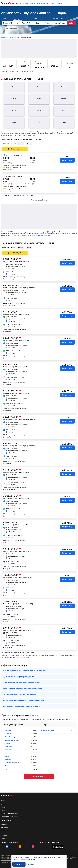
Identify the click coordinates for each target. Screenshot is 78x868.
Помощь (3, 810)
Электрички (59, 3)
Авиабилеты (20, 3)
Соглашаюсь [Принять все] (19, 864)
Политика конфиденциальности (10, 813)
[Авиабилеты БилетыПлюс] (8, 796)
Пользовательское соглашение (9, 816)
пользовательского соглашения (9, 860)
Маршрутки (44, 3)
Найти (72, 23)
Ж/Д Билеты (29, 3)
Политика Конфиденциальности (24, 860)
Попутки (52, 3)
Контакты (3, 808)
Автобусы (37, 3)
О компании (4, 805)
